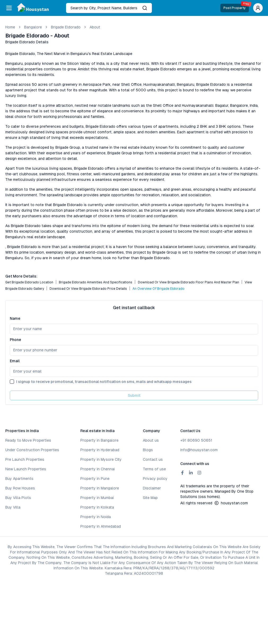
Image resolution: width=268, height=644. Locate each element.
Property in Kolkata (97, 507)
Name (15, 318)
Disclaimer (152, 488)
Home (10, 27)
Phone (16, 340)
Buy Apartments (19, 479)
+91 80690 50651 (196, 440)
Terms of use (154, 469)
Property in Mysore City (101, 459)
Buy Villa (13, 507)
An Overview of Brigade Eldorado (159, 289)
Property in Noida (96, 517)
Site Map (150, 498)
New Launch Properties (26, 469)
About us (151, 440)
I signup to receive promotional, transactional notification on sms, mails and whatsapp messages (104, 382)
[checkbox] (12, 382)
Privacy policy (155, 479)
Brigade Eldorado (66, 27)
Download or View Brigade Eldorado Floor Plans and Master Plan (188, 282)
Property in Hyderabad (100, 450)
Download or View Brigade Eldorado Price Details (88, 289)
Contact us (153, 459)
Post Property (236, 7)
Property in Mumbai (97, 498)
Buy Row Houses (20, 488)
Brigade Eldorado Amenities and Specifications (96, 282)
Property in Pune (95, 479)
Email (15, 361)
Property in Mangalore (100, 488)
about (95, 27)
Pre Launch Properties (25, 459)
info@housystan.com (199, 450)
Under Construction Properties (32, 450)
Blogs (148, 450)
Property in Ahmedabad (101, 526)
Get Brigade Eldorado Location (29, 282)
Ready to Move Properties (28, 440)
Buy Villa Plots (18, 498)
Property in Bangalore (99, 440)
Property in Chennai (98, 469)
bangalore (33, 27)
